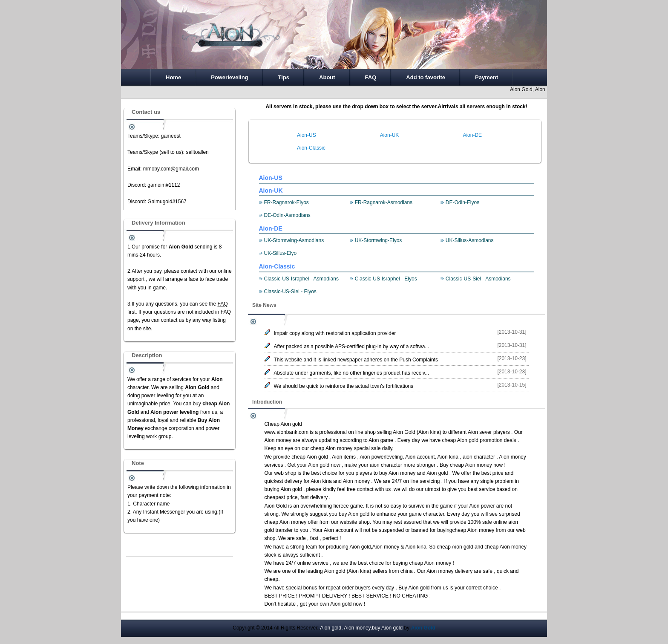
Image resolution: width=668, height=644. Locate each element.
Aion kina (429, 432)
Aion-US (307, 135)
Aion (474, 506)
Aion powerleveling (381, 457)
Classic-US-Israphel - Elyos (386, 279)
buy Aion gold (354, 514)
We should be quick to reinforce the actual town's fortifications (344, 386)
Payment (487, 77)
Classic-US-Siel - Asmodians (478, 279)
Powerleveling (229, 77)
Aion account (420, 457)
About (327, 77)
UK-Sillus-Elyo (281, 253)
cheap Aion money (332, 448)
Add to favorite (426, 77)
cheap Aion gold (460, 440)
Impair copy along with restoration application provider (335, 333)
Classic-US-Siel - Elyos (290, 292)
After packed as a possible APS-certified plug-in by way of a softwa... (352, 347)
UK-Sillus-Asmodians (470, 240)
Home (173, 77)
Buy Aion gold (414, 588)
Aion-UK (390, 135)
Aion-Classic (311, 148)
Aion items (344, 457)
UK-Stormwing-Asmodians (294, 240)
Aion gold (319, 465)
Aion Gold (404, 432)
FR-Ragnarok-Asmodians (384, 202)
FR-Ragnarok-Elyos (286, 202)
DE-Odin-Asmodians (287, 215)
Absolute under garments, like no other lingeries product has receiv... (352, 373)
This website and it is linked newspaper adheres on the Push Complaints (356, 360)
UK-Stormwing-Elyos (379, 240)
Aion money (278, 440)
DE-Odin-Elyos (462, 202)
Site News (264, 305)
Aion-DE (472, 135)
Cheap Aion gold (283, 424)
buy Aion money (397, 473)
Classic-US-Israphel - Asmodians (301, 279)
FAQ (371, 77)
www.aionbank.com (286, 432)
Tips (284, 77)
